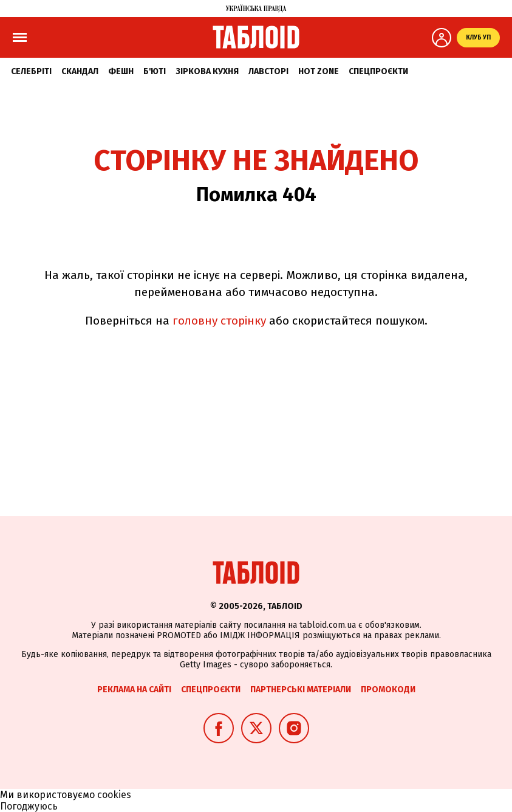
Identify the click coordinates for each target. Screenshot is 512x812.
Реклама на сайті (134, 690)
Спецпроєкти (378, 71)
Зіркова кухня (207, 71)
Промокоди (388, 690)
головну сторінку (219, 321)
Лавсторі (268, 71)
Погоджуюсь (29, 806)
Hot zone (319, 71)
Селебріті (31, 71)
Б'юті (155, 71)
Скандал (80, 71)
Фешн (121, 71)
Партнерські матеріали (301, 690)
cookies (114, 795)
